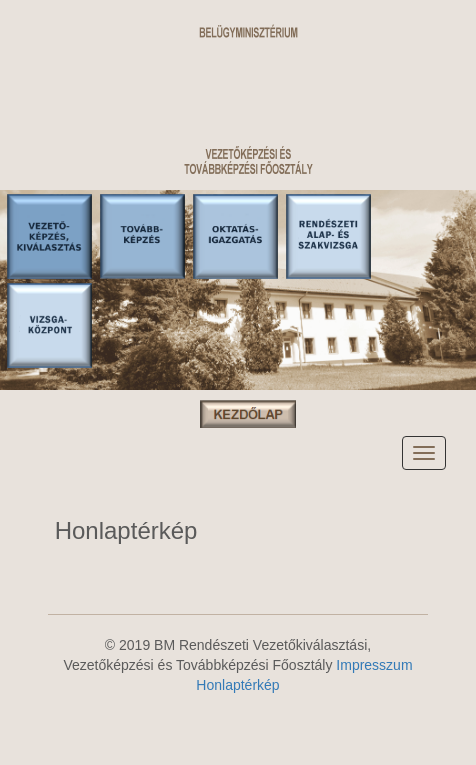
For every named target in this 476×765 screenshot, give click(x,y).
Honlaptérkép (237, 685)
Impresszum (374, 665)
